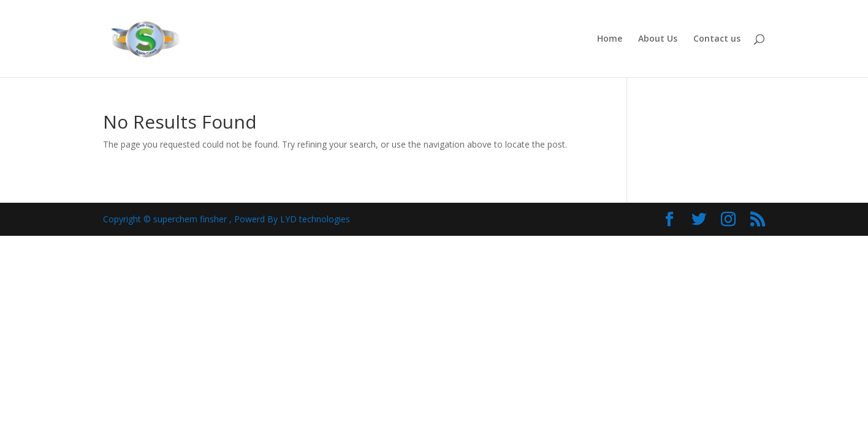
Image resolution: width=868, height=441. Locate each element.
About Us (658, 39)
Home (610, 39)
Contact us (717, 39)
